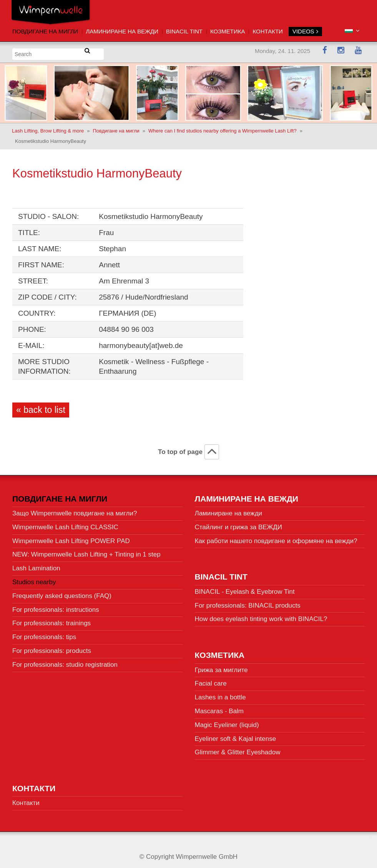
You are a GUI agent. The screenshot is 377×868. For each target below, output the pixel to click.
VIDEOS (305, 31)
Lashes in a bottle (220, 694)
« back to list (41, 407)
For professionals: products (52, 648)
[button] (352, 31)
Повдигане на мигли (45, 31)
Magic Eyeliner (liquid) (227, 722)
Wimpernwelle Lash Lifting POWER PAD (71, 538)
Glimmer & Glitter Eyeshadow (238, 750)
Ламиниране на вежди (122, 31)
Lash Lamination (36, 566)
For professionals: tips (44, 634)
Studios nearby (34, 579)
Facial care (211, 681)
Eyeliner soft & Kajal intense (236, 736)
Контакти (267, 31)
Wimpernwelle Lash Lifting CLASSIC (65, 524)
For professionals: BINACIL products (248, 602)
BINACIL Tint (184, 31)
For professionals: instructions (56, 607)
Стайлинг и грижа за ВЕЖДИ (239, 524)
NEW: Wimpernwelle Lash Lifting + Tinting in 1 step (86, 552)
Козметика (228, 31)
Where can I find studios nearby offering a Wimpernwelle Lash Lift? (223, 128)
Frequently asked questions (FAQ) (62, 593)
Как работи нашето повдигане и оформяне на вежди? (276, 538)
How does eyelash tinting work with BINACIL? (261, 616)
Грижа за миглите (221, 667)
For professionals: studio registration (65, 662)
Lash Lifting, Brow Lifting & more (48, 128)
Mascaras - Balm (219, 708)
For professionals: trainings (51, 620)
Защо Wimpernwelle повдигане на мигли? (75, 510)
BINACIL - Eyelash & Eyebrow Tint (245, 589)
